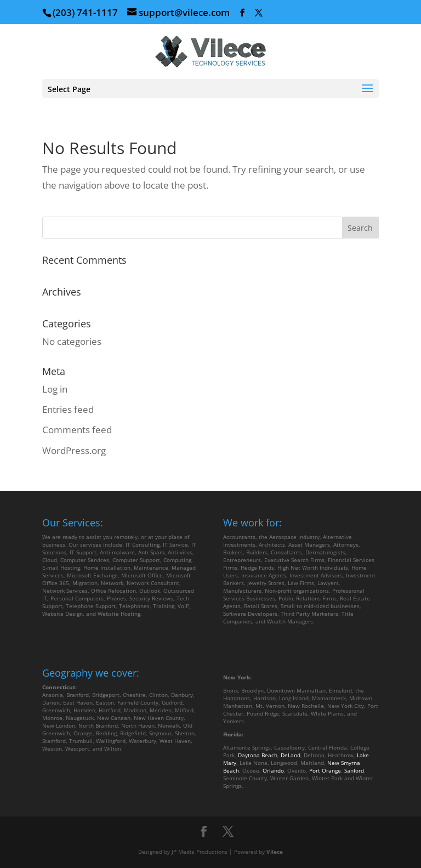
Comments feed (77, 430)
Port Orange (325, 770)
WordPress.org (74, 450)
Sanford (354, 770)
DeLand (291, 755)
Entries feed (68, 409)
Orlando (273, 770)
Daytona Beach (258, 755)
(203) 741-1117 (85, 12)
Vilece (275, 852)
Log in (55, 389)
